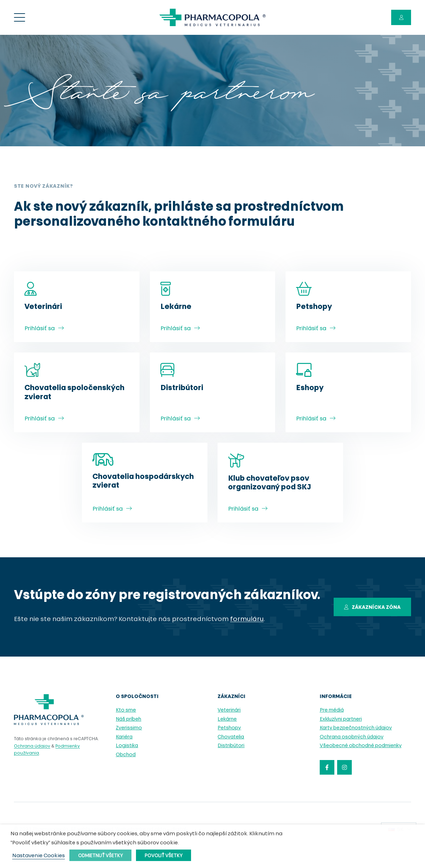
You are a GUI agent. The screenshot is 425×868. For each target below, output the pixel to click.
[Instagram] (344, 767)
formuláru (247, 619)
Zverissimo (129, 728)
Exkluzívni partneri (341, 719)
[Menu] (20, 17)
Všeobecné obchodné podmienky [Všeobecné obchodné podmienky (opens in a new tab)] (361, 746)
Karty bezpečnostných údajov (356, 728)
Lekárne (227, 719)
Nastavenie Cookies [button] (39, 856)
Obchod (126, 755)
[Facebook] (327, 767)
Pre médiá (332, 710)
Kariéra (124, 737)
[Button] (401, 18)
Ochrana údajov (32, 746)
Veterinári (229, 710)
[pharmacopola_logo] (212, 17)
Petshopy (229, 728)
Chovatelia (231, 737)
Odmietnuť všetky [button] (100, 856)
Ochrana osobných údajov (352, 737)
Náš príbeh (128, 719)
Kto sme (126, 710)
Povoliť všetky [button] (164, 856)
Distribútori (231, 746)
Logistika (127, 746)
